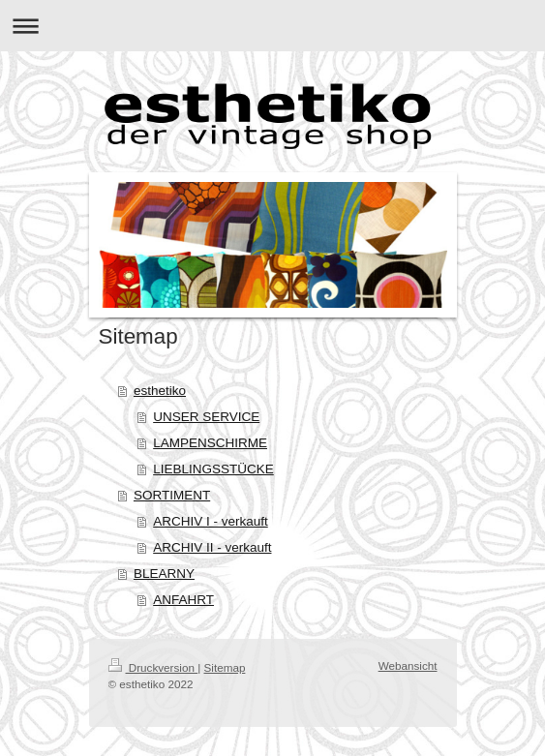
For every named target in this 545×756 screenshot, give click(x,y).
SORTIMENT (172, 495)
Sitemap (225, 667)
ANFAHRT (183, 600)
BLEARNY (164, 574)
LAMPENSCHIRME (210, 443)
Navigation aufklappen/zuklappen (272, 26)
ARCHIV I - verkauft (211, 521)
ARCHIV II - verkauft (212, 547)
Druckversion (153, 667)
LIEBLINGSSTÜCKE (213, 469)
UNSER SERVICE (206, 417)
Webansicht (408, 665)
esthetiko (160, 391)
